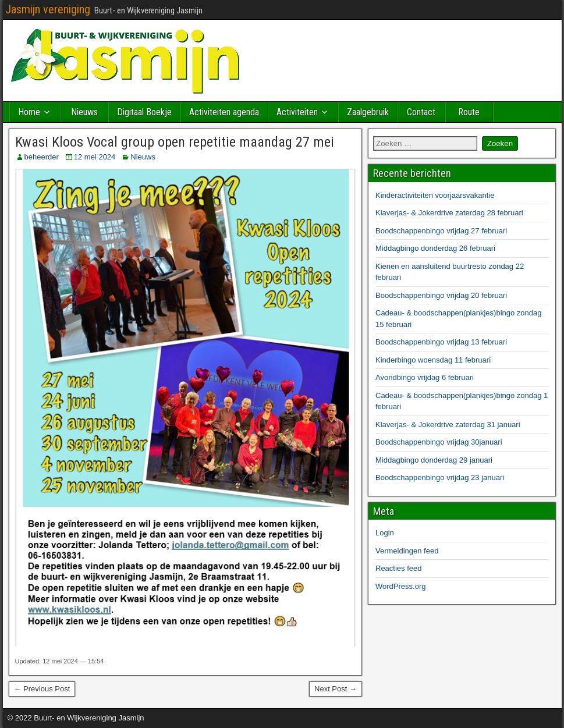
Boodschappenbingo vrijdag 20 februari (441, 295)
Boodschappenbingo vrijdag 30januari (439, 442)
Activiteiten (297, 112)
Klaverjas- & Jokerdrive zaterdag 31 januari (448, 425)
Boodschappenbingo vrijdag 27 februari (441, 231)
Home (29, 112)
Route (469, 112)
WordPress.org (400, 586)
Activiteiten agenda (224, 112)
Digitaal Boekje (144, 112)
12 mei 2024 (95, 157)
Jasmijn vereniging (48, 9)
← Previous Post (42, 689)
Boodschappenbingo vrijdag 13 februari (441, 342)
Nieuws (84, 112)
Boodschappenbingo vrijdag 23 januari (440, 477)
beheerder (42, 157)
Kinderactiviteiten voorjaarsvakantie (435, 195)
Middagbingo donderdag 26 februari (435, 248)
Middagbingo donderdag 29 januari (434, 460)
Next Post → (336, 689)
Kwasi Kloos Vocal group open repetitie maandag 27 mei (175, 142)
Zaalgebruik (368, 112)
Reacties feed (399, 568)
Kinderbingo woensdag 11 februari (433, 360)
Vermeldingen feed (407, 551)
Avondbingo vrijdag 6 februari (425, 377)
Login (385, 533)
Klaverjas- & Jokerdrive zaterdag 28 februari (449, 213)
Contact (421, 112)
